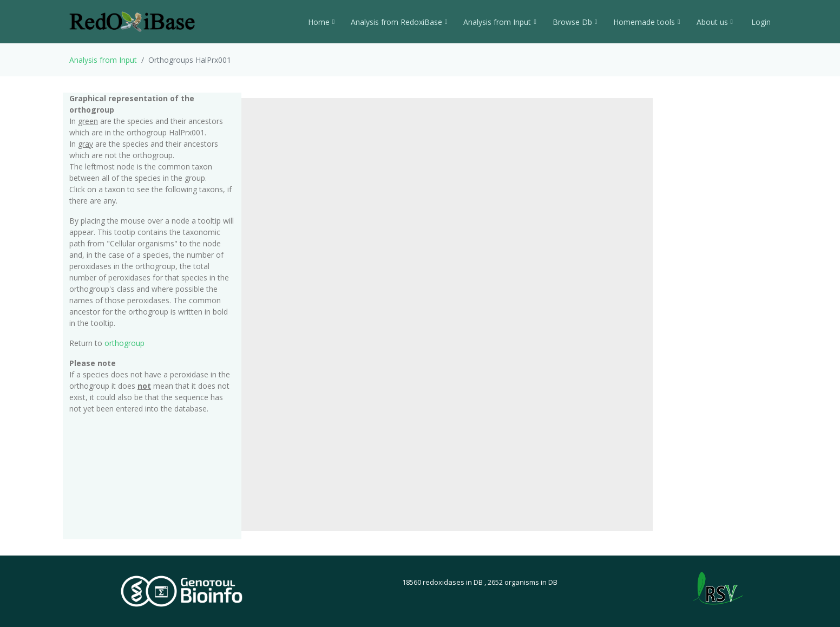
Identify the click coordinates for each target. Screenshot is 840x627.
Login (760, 22)
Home (321, 22)
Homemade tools (647, 22)
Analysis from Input (500, 22)
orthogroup (124, 343)
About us (715, 22)
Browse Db (575, 22)
